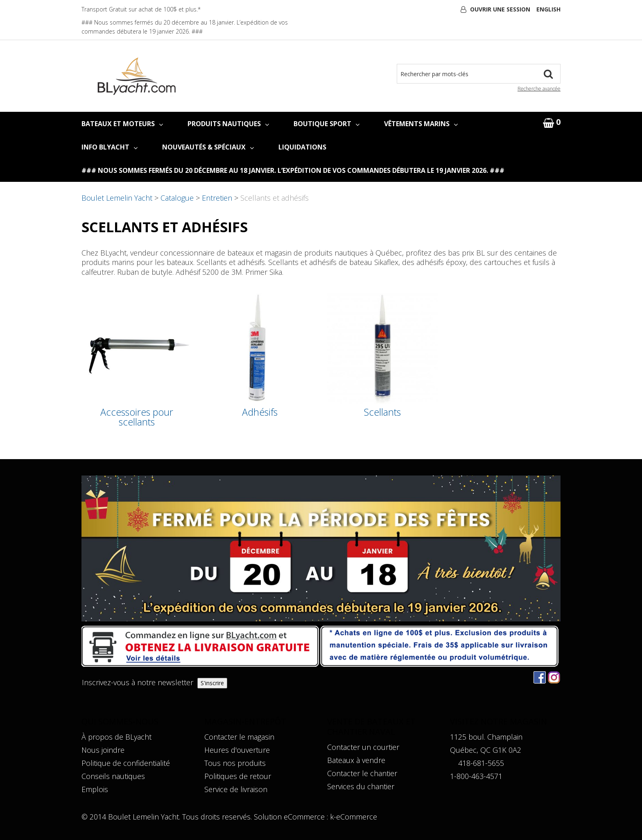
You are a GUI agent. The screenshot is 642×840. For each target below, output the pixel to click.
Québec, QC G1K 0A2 (486, 750)
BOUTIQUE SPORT (327, 124)
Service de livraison (236, 789)
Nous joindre (103, 750)
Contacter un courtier (363, 747)
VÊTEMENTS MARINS (421, 124)
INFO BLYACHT (110, 147)
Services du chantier (361, 786)
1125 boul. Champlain (486, 737)
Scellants (382, 412)
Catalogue (177, 198)
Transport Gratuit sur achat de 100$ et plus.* (141, 9)
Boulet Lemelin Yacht (117, 198)
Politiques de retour (238, 776)
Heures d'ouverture (237, 750)
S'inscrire (212, 683)
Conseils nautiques (113, 776)
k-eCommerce (354, 817)
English (548, 9)
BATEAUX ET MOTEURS (122, 124)
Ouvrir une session (500, 9)
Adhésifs (260, 412)
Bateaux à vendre (356, 760)
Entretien (217, 198)
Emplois (95, 789)
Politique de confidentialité (126, 763)
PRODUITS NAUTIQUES (228, 124)
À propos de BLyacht (116, 737)
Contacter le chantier (362, 773)
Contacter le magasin (239, 737)
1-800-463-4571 (476, 776)
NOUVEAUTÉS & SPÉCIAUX (208, 147)
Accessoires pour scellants (137, 417)
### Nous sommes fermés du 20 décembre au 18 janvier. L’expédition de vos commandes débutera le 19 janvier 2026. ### (293, 170)
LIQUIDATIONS (302, 147)
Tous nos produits (235, 763)
